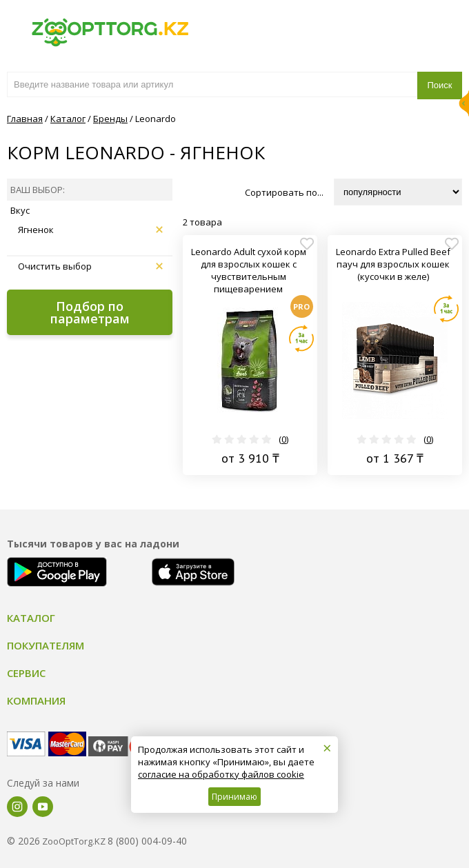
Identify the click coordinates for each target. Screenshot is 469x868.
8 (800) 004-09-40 (147, 841)
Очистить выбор (90, 266)
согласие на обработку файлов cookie (221, 774)
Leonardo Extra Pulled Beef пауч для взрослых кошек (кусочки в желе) (393, 264)
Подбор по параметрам (90, 312)
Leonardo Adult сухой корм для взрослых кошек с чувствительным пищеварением (249, 270)
